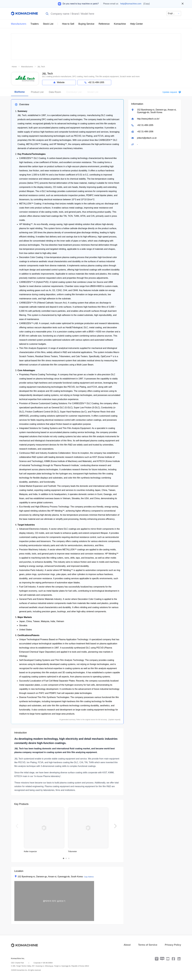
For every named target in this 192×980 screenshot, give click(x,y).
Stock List (48, 24)
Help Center (136, 24)
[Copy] (147, 4)
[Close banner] (183, 4)
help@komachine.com (131, 4)
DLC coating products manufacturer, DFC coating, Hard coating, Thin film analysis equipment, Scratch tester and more (91, 76)
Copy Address (89, 877)
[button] (171, 92)
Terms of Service (148, 945)
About (127, 945)
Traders (35, 24)
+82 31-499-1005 (145, 125)
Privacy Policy (173, 945)
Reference (104, 24)
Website (59, 82)
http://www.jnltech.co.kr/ (148, 119)
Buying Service (86, 24)
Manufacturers (19, 24)
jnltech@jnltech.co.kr (147, 138)
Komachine (120, 24)
